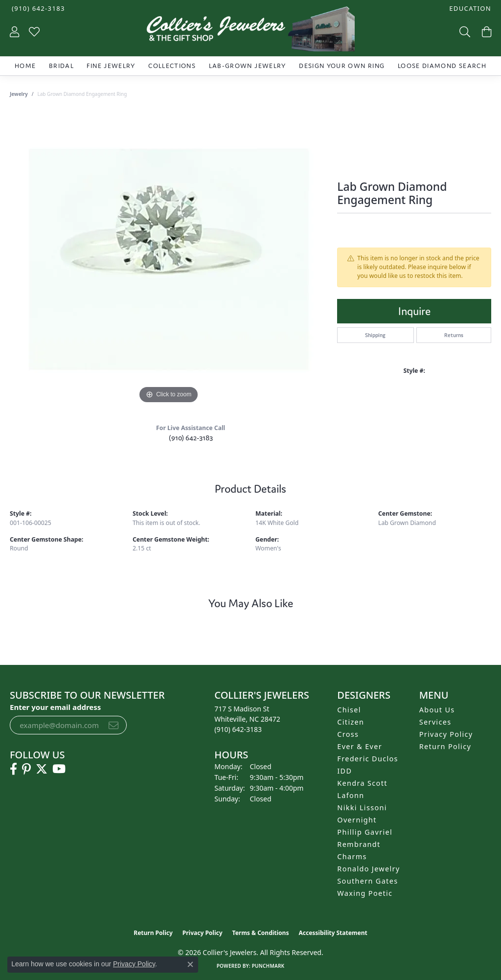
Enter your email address (55, 707)
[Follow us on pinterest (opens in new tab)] (26, 769)
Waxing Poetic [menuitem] (365, 893)
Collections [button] (172, 66)
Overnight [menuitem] (357, 820)
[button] (469, 9)
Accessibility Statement (333, 933)
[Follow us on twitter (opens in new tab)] (42, 769)
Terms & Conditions (261, 933)
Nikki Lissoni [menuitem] (362, 808)
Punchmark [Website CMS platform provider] (268, 966)
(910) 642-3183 (191, 438)
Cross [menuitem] (348, 734)
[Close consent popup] (190, 964)
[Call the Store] (238, 729)
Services (435, 722)
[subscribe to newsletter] (114, 725)
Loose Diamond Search (442, 66)
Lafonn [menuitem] (351, 795)
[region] (169, 259)
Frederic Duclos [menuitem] (368, 759)
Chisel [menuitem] (349, 710)
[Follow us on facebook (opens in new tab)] (13, 769)
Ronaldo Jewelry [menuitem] (368, 869)
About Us (437, 710)
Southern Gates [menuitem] (367, 881)
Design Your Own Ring (342, 66)
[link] (37, 9)
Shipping (375, 335)
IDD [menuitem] (344, 771)
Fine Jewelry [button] (111, 66)
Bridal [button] (61, 66)
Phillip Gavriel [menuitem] (365, 832)
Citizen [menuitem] (351, 722)
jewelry (19, 94)
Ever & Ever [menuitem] (360, 746)
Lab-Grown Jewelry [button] (248, 66)
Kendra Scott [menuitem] (362, 783)
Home (25, 66)
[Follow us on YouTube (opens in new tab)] (59, 769)
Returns (454, 335)
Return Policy (445, 746)
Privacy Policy (446, 734)
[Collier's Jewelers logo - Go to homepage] (250, 31)
